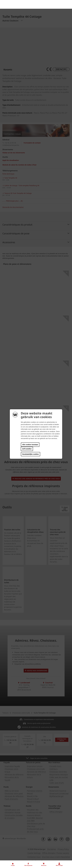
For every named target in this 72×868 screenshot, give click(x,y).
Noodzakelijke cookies (30, 454)
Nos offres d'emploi (10, 848)
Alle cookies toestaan (30, 445)
